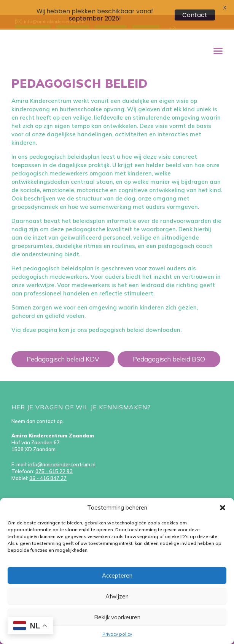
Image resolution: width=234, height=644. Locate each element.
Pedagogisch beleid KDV (63, 347)
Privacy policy (117, 634)
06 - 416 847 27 (48, 466)
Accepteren (117, 575)
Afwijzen (117, 596)
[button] (223, 508)
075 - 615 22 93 (54, 459)
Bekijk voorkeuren (117, 617)
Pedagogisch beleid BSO (169, 347)
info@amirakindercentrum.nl (62, 453)
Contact (195, 15)
